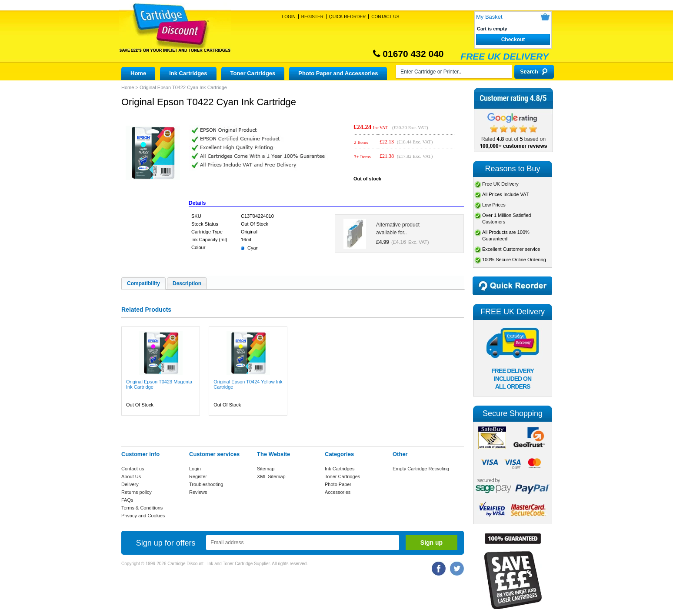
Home (138, 73)
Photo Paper (338, 484)
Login (289, 17)
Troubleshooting (206, 484)
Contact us (133, 469)
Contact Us (385, 17)
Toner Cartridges (253, 73)
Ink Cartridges (188, 73)
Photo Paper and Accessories (338, 73)
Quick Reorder (347, 17)
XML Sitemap (271, 476)
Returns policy (137, 492)
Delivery (130, 484)
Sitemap (266, 469)
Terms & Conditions (142, 508)
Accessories (338, 492)
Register (312, 17)
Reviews (198, 492)
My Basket (489, 17)
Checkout (513, 40)
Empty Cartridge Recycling (421, 469)
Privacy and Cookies (143, 516)
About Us (131, 476)
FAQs (127, 500)
